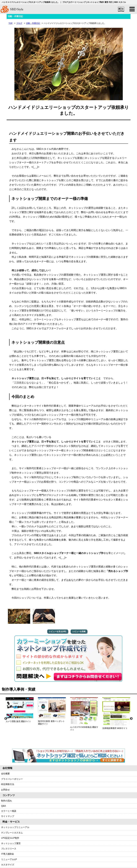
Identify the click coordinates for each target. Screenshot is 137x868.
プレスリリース (9, 849)
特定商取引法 (8, 784)
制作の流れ (7, 801)
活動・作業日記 (33, 23)
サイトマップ (8, 816)
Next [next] (131, 719)
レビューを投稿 (79, 631)
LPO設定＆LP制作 (10, 838)
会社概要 (5, 774)
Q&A (3, 806)
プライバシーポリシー (12, 779)
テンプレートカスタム (12, 833)
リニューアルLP (9, 859)
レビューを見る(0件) (58, 631)
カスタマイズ (8, 865)
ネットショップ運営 (11, 843)
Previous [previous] (6, 719)
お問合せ (5, 790)
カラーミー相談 (9, 811)
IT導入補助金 (8, 854)
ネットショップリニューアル (15, 827)
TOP (11, 23)
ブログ (19, 23)
